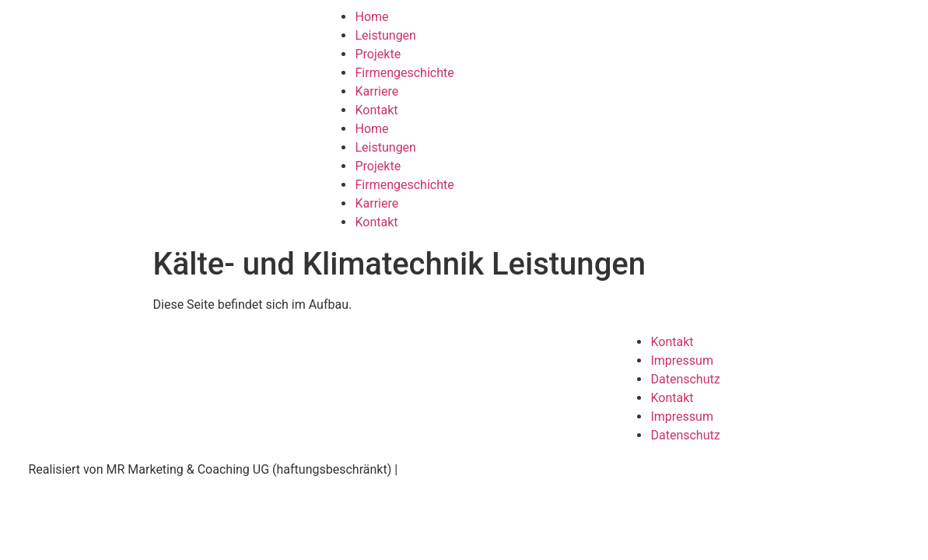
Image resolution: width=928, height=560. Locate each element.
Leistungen (385, 35)
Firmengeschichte (404, 73)
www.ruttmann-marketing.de (479, 469)
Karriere (376, 91)
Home (371, 17)
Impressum (682, 360)
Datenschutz (685, 379)
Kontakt (376, 110)
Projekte (378, 54)
